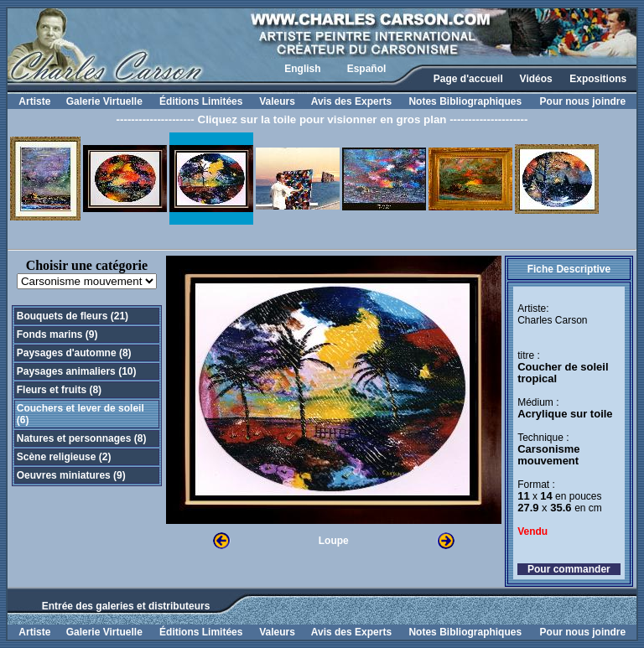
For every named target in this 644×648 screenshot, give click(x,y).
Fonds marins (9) (57, 334)
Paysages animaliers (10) (77, 371)
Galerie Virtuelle (104, 101)
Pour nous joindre (583, 101)
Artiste (34, 101)
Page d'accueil (468, 79)
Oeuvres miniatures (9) (71, 475)
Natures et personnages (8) (82, 438)
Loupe (334, 541)
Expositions (598, 79)
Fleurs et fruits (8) (59, 390)
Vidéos (536, 79)
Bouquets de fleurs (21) (73, 316)
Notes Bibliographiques (465, 101)
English (302, 69)
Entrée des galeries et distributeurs (126, 606)
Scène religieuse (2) (64, 457)
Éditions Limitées (201, 101)
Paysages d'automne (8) (74, 353)
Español (367, 69)
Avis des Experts (351, 101)
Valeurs (277, 101)
